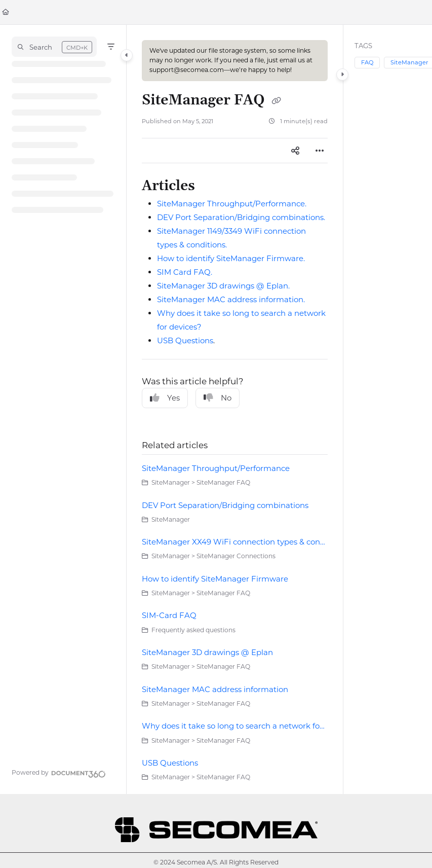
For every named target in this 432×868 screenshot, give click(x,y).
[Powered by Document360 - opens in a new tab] (59, 773)
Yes (165, 398)
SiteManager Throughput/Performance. (232, 204)
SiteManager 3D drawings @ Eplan (207, 652)
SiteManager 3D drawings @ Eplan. (223, 286)
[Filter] (111, 47)
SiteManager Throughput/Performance (216, 468)
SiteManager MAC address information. (231, 299)
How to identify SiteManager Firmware (215, 579)
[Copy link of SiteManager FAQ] (276, 101)
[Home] (6, 12)
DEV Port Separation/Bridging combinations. (241, 217)
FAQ (367, 62)
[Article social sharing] (295, 151)
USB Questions (185, 340)
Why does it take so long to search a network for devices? (235, 726)
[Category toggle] (127, 55)
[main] (235, 409)
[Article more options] (320, 151)
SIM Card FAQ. (185, 272)
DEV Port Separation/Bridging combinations (225, 505)
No (218, 398)
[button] (54, 47)
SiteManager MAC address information (215, 689)
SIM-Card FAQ (169, 615)
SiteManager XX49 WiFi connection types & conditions (235, 542)
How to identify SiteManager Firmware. (231, 258)
